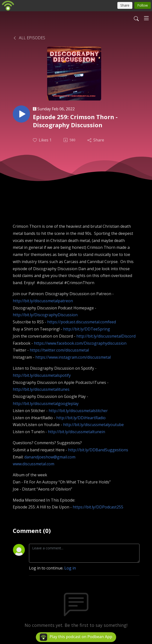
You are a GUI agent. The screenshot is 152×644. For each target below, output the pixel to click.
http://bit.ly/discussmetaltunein (76, 432)
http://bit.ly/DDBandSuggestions (98, 450)
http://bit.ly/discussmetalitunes (41, 389)
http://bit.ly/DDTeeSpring (87, 329)
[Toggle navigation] (146, 18)
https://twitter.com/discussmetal (59, 350)
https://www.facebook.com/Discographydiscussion (80, 343)
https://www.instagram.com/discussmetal (73, 357)
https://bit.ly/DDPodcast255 (98, 507)
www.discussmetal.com (34, 464)
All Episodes (29, 38)
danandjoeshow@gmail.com (50, 457)
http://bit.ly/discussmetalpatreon (43, 301)
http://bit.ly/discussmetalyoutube (93, 425)
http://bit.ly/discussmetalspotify (42, 375)
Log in (70, 568)
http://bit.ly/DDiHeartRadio (81, 418)
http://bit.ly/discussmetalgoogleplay (46, 404)
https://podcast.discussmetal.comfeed (82, 322)
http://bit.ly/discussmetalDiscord (106, 336)
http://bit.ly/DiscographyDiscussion (45, 315)
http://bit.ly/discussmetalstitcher (78, 411)
